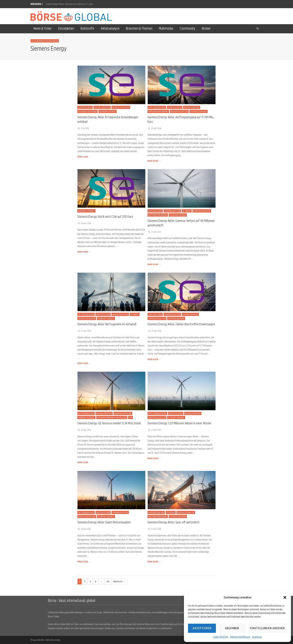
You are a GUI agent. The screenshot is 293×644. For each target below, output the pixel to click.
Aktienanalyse (86, 314)
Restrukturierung (87, 111)
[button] (285, 597)
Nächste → (120, 581)
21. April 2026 (154, 430)
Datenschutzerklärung (240, 637)
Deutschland (85, 107)
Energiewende (190, 314)
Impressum (257, 637)
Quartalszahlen (121, 107)
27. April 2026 (154, 232)
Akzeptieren (202, 628)
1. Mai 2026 (83, 128)
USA (130, 417)
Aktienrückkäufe (157, 413)
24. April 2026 (154, 331)
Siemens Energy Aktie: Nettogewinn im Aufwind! (107, 324)
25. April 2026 (84, 331)
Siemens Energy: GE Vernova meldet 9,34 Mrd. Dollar (109, 423)
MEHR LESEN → (84, 157)
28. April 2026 (84, 223)
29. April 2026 (154, 128)
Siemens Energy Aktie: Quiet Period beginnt (104, 522)
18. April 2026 (154, 529)
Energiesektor (102, 107)
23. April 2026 (84, 430)
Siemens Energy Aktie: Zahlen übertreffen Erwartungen (181, 324)
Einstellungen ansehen (267, 628)
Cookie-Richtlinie (221, 637)
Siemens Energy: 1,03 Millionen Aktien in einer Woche (179, 423)
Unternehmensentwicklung (112, 417)
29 (108, 581)
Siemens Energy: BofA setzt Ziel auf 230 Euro (105, 217)
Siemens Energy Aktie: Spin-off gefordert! (173, 522)
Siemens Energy (108, 111)
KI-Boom (187, 211)
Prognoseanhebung (158, 111)
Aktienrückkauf (157, 107)
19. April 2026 (84, 529)
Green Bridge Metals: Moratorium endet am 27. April (69, 4)
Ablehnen (232, 628)
